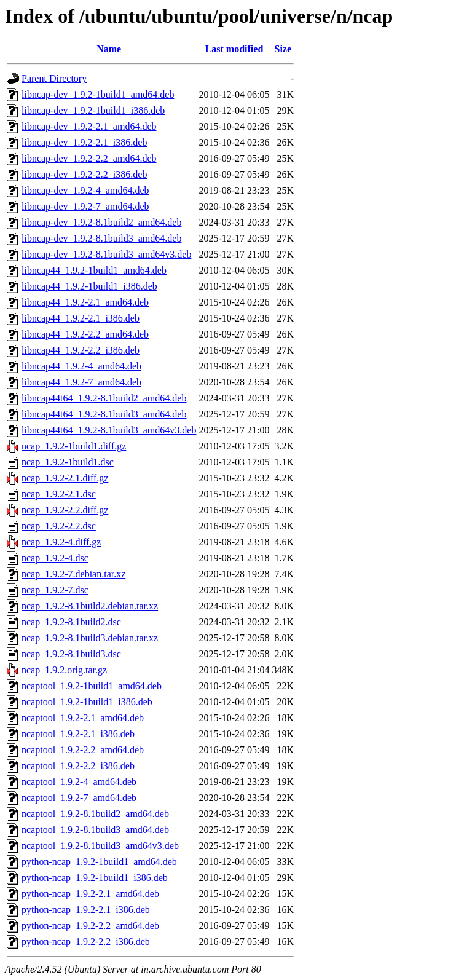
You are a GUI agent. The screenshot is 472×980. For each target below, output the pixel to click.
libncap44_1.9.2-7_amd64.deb (81, 382)
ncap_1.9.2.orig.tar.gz (64, 670)
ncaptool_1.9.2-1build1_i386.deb (87, 702)
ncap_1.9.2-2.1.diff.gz (65, 478)
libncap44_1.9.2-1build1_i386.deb (89, 286)
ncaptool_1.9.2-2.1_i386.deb (78, 734)
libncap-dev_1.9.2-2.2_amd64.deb (89, 158)
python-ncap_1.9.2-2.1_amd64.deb (90, 894)
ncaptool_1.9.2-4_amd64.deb (79, 782)
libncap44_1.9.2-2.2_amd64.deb (85, 334)
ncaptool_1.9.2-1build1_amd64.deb (92, 686)
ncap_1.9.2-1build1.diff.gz (74, 446)
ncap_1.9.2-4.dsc (55, 558)
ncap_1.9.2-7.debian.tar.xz (73, 574)
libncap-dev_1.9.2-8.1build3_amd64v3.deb (106, 254)
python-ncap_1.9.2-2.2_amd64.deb (90, 926)
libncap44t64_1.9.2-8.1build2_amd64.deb (104, 398)
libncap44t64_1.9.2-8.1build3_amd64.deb (104, 414)
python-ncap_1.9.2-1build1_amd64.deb (99, 862)
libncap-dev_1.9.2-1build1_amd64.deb (98, 94)
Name (109, 49)
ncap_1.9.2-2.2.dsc (59, 526)
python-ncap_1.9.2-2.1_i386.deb (86, 910)
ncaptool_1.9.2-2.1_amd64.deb (83, 718)
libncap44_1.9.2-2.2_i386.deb (81, 350)
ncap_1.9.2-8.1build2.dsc (71, 622)
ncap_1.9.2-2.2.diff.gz (65, 510)
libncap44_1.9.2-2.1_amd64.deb (85, 302)
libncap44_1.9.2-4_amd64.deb (81, 366)
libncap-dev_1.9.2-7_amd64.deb (85, 206)
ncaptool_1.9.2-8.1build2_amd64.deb (95, 814)
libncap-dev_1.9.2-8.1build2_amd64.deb (101, 222)
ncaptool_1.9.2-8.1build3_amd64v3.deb (100, 846)
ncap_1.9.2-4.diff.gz (61, 542)
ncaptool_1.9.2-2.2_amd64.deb (83, 750)
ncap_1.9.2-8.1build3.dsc (71, 654)
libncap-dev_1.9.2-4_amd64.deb (85, 190)
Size (283, 49)
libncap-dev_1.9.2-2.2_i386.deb (84, 174)
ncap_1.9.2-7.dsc (55, 590)
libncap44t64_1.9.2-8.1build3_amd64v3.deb (109, 430)
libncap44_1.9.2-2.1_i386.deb (81, 318)
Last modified (234, 49)
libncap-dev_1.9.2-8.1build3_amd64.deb (101, 238)
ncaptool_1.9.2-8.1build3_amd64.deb (95, 830)
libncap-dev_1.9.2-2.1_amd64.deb (89, 126)
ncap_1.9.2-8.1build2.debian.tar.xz (90, 606)
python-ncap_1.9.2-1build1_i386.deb (95, 878)
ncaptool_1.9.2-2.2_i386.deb (78, 766)
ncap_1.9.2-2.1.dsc (59, 494)
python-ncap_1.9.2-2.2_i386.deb (86, 942)
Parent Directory (54, 78)
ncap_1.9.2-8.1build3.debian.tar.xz (90, 638)
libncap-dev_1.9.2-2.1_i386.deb (84, 142)
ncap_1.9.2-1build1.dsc (68, 462)
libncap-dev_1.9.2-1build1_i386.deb (93, 110)
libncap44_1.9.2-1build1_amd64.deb (94, 270)
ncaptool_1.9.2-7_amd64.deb (79, 798)
